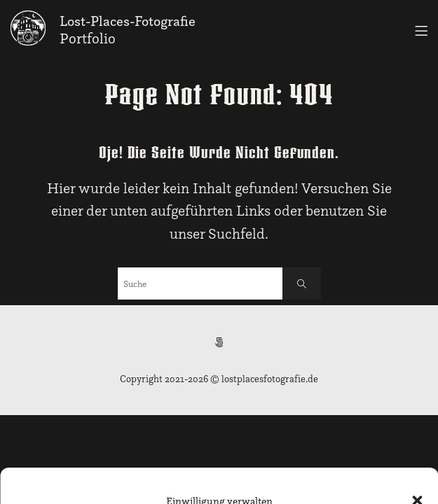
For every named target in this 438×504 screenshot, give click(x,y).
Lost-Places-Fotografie (128, 21)
